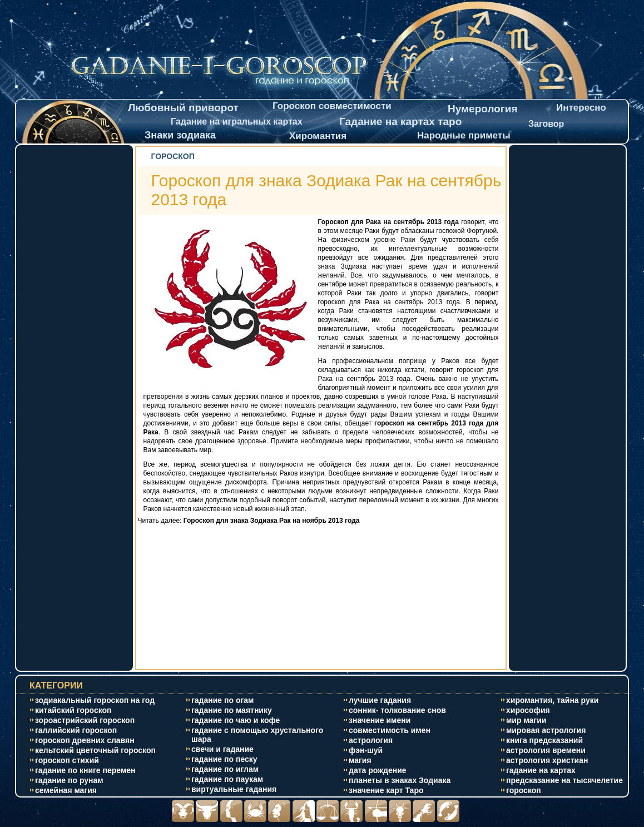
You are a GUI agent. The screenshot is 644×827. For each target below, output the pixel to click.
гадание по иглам (225, 769)
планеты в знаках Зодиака (400, 780)
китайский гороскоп (73, 710)
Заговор (546, 124)
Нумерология (483, 109)
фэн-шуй (366, 750)
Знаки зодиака (180, 135)
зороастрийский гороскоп (85, 720)
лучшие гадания (380, 700)
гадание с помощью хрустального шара (257, 735)
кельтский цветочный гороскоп (95, 750)
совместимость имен (390, 730)
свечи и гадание (222, 749)
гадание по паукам (227, 779)
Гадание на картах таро (400, 122)
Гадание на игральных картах (237, 122)
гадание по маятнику (232, 710)
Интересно (581, 108)
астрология (371, 740)
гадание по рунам (69, 780)
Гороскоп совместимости (332, 106)
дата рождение (378, 770)
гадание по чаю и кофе (236, 720)
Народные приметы (464, 135)
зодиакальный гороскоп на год (95, 700)
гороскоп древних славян (85, 740)
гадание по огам (222, 700)
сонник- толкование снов (397, 710)
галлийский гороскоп (76, 730)
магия (360, 760)
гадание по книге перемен (85, 770)
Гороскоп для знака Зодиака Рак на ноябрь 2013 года (272, 521)
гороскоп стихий (67, 760)
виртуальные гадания (234, 789)
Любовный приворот (183, 108)
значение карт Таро (386, 790)
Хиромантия (318, 136)
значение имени (380, 720)
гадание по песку (224, 759)
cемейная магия (66, 790)
